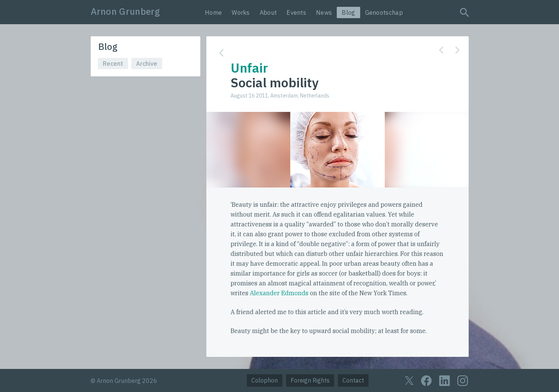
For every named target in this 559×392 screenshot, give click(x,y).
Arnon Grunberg (125, 11)
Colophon (265, 380)
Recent (113, 64)
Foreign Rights (310, 380)
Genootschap (384, 12)
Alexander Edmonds (279, 293)
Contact (353, 380)
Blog (348, 12)
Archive (147, 64)
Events (296, 12)
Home (213, 12)
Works (241, 12)
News (324, 12)
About (268, 12)
